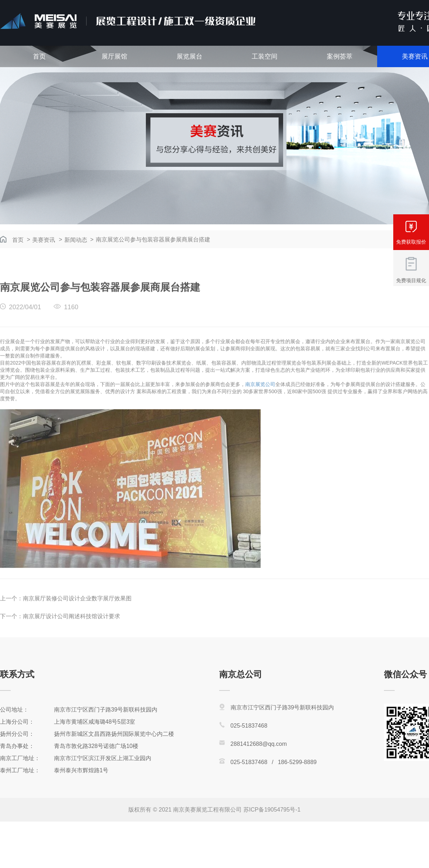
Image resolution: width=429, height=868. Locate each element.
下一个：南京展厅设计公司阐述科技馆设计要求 (60, 622)
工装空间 (265, 56)
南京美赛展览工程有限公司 (207, 810)
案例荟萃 (340, 56)
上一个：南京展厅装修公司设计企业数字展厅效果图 (66, 605)
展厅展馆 (114, 56)
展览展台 (189, 56)
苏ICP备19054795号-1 (272, 810)
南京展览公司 (260, 390)
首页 (39, 56)
